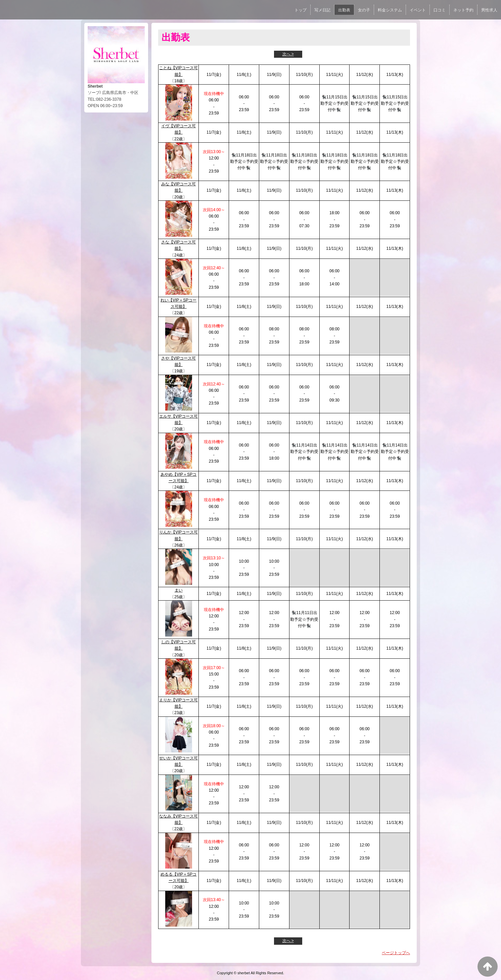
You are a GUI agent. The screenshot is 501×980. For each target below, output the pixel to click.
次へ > (288, 54)
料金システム (390, 10)
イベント (418, 10)
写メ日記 (322, 10)
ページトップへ (396, 953)
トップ (301, 10)
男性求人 (489, 10)
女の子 (364, 10)
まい (179, 590)
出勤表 (344, 10)
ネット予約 (463, 10)
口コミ (440, 10)
